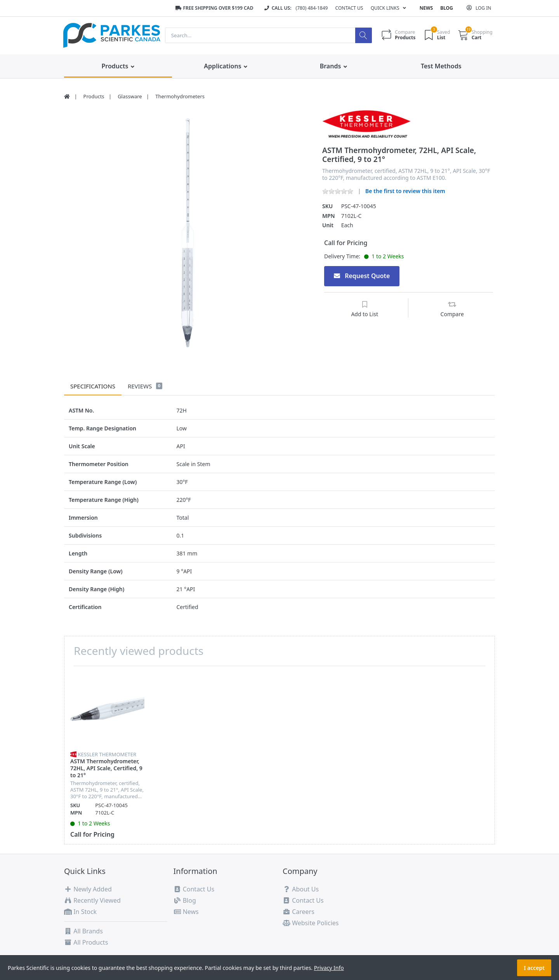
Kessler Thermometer (107, 754)
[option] (187, 233)
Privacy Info (329, 968)
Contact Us (349, 8)
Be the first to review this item (405, 191)
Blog (446, 8)
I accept (534, 968)
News (426, 8)
